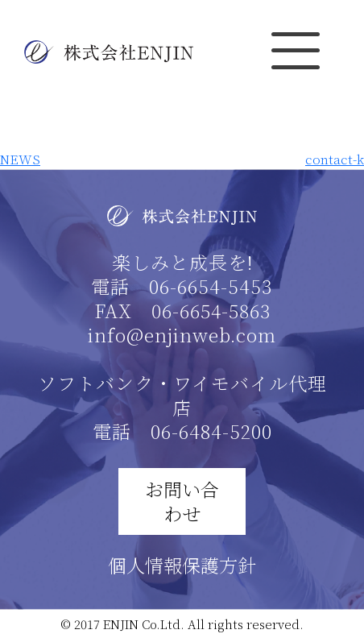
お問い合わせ (182, 501)
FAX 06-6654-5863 (182, 311)
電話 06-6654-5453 (182, 286)
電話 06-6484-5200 (182, 431)
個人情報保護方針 (182, 565)
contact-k (335, 159)
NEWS (20, 159)
